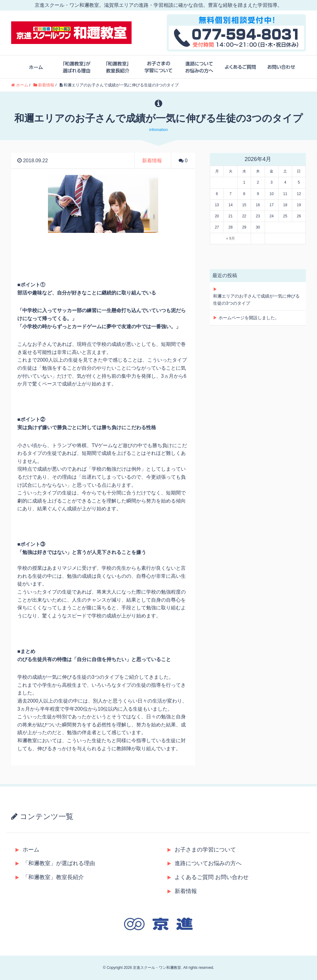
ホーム (27, 850)
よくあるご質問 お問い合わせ (208, 877)
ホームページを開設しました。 (249, 318)
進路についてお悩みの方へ (204, 863)
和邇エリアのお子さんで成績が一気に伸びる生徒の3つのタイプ (256, 299)
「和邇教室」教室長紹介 (50, 877)
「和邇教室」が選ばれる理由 (55, 863)
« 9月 (230, 238)
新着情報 (152, 161)
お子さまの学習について (202, 850)
